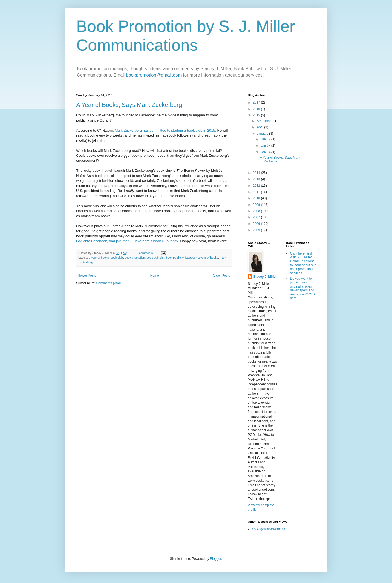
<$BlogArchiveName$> (269, 529)
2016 (257, 109)
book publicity (175, 258)
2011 (257, 192)
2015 (257, 115)
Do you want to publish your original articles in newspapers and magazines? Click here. (303, 288)
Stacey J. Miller (265, 277)
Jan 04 (266, 152)
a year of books (99, 258)
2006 (257, 224)
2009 (257, 205)
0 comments (145, 253)
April (260, 127)
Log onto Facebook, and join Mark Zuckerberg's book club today (127, 241)
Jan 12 (266, 139)
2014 (257, 173)
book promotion (135, 258)
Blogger (215, 559)
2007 (257, 217)
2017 (257, 102)
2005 (257, 230)
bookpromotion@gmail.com (154, 75)
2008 (257, 211)
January (263, 134)
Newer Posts (87, 276)
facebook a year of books (202, 258)
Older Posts (221, 276)
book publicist (155, 258)
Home (155, 276)
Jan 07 (266, 146)
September (265, 121)
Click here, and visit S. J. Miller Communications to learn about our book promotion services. (303, 263)
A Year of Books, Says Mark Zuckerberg (129, 105)
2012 (257, 186)
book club (117, 258)
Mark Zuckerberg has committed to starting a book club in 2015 (165, 130)
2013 (257, 179)
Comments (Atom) (109, 283)
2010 (257, 198)
